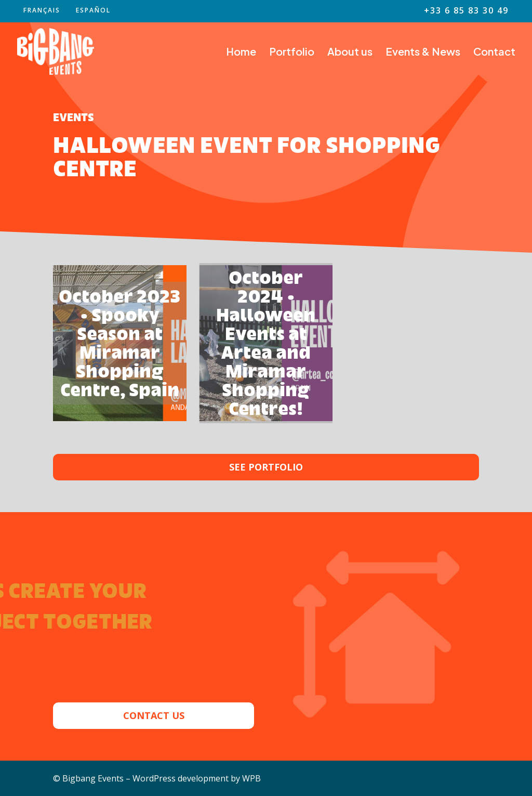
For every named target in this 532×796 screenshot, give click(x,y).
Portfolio (292, 53)
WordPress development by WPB (197, 778)
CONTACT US (154, 715)
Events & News (423, 53)
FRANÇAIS (42, 10)
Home (241, 53)
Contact (494, 53)
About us (350, 53)
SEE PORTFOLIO (266, 467)
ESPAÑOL (93, 10)
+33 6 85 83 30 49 (466, 11)
